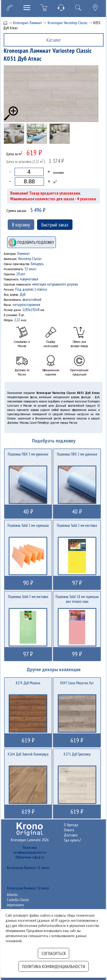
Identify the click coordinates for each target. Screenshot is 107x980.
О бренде (71, 825)
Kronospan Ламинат (28, 23)
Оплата (69, 830)
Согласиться (54, 953)
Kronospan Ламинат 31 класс (28, 868)
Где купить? (72, 840)
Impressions (15, 905)
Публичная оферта (30, 857)
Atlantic (12, 895)
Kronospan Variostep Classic (68, 23)
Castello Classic (18, 900)
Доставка (71, 835)
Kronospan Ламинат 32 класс (28, 888)
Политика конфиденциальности (30, 850)
